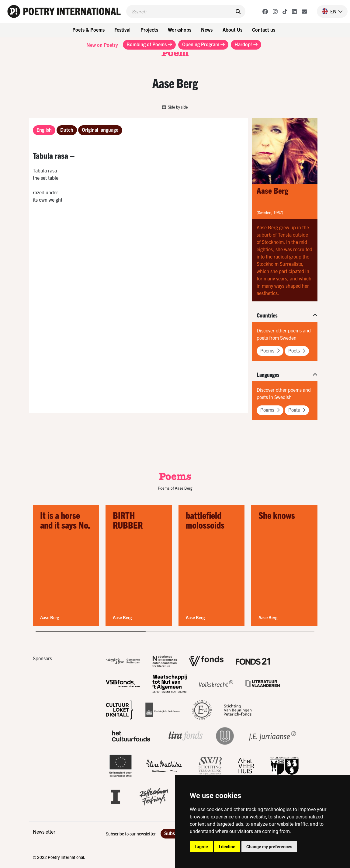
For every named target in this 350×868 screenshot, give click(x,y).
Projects (149, 30)
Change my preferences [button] (269, 847)
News (207, 30)
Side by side (175, 107)
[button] (330, 11)
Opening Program (203, 44)
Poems (270, 350)
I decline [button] (227, 847)
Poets (297, 350)
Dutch (67, 130)
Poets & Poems (88, 30)
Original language (100, 130)
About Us (232, 30)
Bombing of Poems (149, 44)
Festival (122, 30)
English (44, 130)
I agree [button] (201, 847)
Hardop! (246, 44)
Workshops (180, 30)
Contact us (264, 30)
